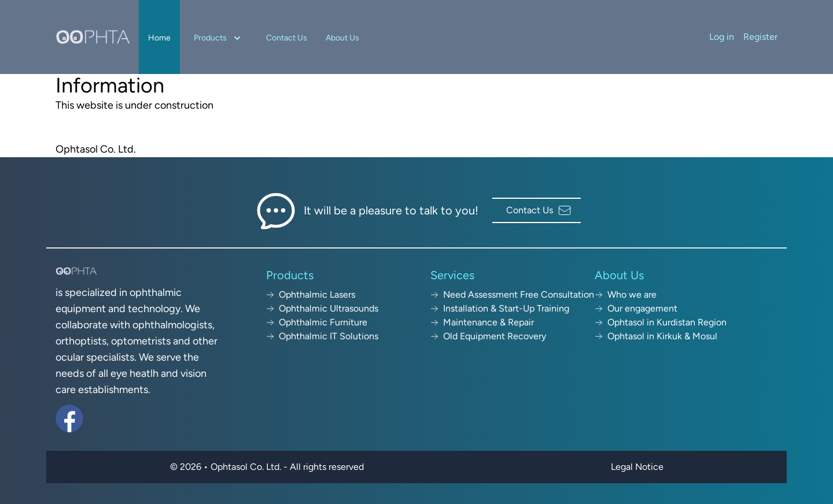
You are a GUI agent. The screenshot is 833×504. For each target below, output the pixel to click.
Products (218, 38)
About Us (342, 38)
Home (159, 38)
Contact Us (287, 38)
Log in (722, 37)
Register (760, 37)
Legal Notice (637, 467)
